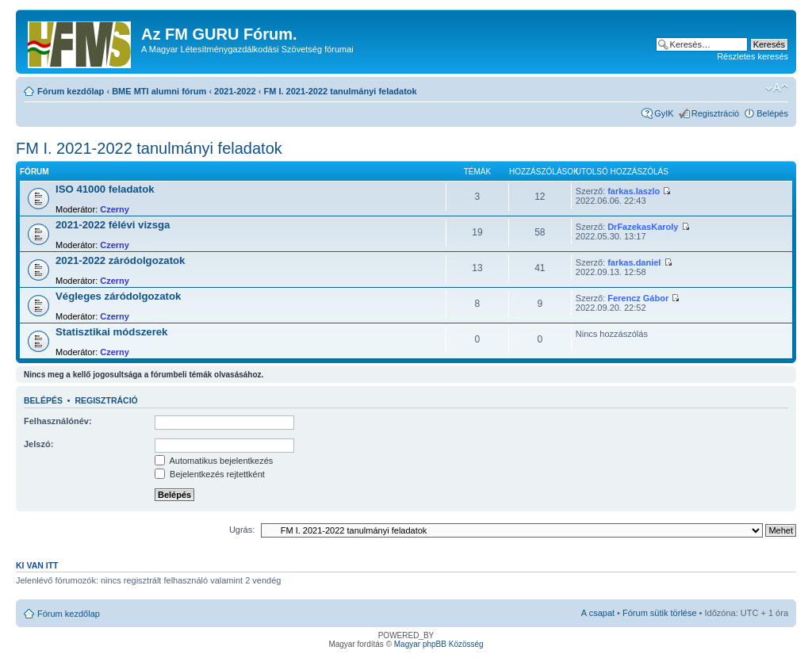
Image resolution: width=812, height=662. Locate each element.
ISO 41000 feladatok (105, 189)
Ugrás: (242, 530)
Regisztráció (716, 113)
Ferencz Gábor (638, 298)
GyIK (664, 113)
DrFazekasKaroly (643, 227)
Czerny (115, 209)
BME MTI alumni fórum (159, 91)
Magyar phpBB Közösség (439, 644)
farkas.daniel (634, 262)
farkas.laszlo (634, 191)
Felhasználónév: (58, 421)
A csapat (598, 613)
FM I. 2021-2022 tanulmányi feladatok (341, 91)
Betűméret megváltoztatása (777, 88)
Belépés (772, 113)
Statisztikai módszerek (111, 332)
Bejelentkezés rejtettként (210, 474)
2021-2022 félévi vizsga (113, 225)
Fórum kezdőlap (71, 91)
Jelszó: (38, 444)
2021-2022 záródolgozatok (120, 260)
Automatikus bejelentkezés (214, 461)
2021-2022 (235, 91)
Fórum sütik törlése (660, 613)
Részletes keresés (753, 56)
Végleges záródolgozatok (118, 296)
